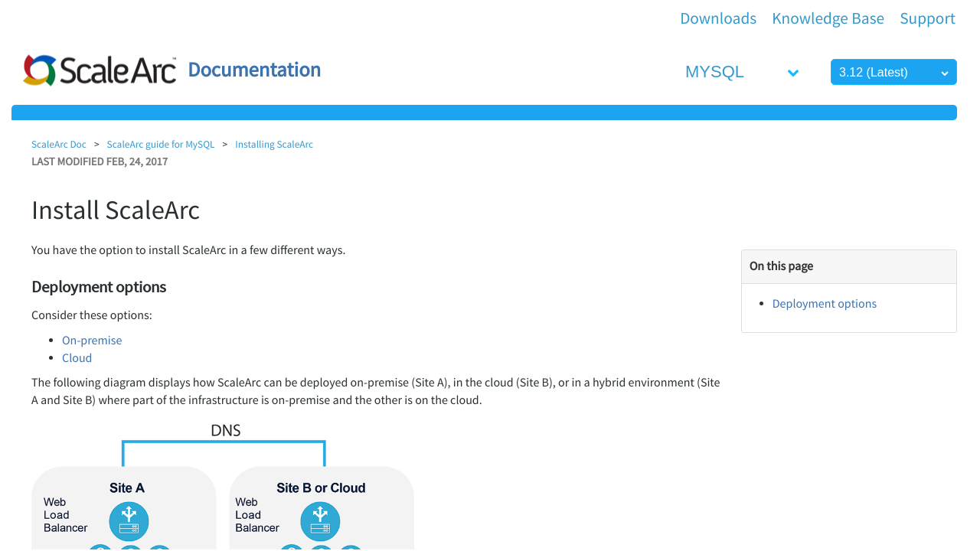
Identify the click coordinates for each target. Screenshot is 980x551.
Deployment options (825, 304)
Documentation (254, 70)
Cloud (77, 358)
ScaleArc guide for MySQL (161, 144)
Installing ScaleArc (274, 144)
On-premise (92, 341)
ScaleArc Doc (59, 144)
